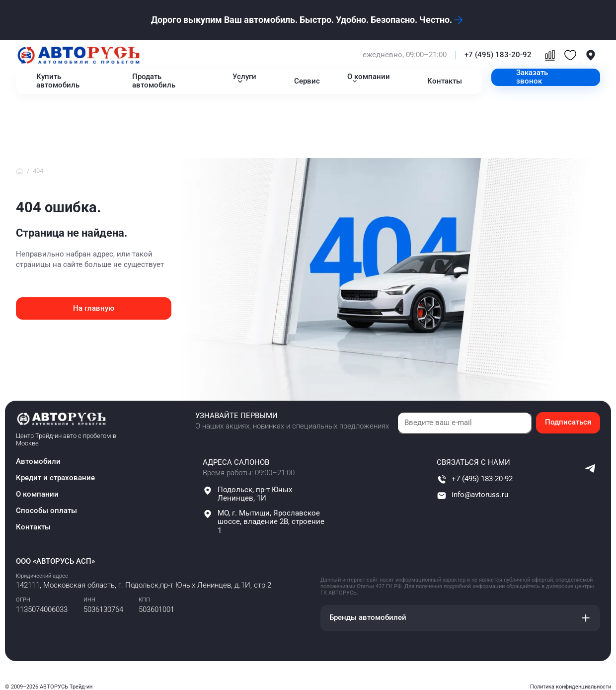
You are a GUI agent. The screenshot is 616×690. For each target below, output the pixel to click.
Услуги (244, 77)
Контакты (445, 81)
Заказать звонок (532, 77)
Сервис (307, 81)
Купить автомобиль (58, 81)
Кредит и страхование (55, 478)
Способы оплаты (46, 511)
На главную (94, 308)
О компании (369, 77)
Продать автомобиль (154, 81)
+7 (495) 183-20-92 (498, 55)
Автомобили (38, 462)
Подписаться (568, 422)
